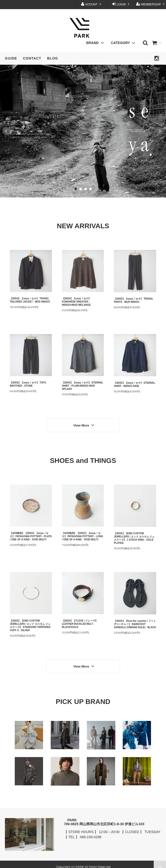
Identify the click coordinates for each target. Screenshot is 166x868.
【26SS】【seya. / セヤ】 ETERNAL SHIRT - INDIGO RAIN (135, 384)
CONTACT (32, 58)
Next (160, 131)
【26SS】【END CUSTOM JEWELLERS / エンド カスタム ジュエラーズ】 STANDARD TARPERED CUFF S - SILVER (30, 623)
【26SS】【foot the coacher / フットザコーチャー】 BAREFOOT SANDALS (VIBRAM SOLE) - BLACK (135, 622)
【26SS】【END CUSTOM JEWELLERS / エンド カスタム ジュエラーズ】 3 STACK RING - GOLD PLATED (134, 536)
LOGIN (121, 4)
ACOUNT (91, 4)
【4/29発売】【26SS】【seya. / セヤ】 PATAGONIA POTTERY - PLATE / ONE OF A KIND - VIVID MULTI (31, 534)
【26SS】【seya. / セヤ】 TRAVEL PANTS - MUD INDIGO (134, 300)
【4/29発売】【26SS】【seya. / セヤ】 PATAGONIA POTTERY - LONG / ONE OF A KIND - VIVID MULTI (83, 534)
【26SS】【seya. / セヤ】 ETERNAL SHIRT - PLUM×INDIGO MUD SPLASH (83, 386)
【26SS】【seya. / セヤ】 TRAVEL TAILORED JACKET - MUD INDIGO (30, 300)
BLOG (53, 58)
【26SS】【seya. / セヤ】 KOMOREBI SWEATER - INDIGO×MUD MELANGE (76, 302)
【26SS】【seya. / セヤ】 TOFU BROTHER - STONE (28, 384)
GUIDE (11, 58)
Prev (6, 131)
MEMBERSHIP (151, 4)
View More (84, 424)
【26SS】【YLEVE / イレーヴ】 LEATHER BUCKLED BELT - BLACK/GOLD (80, 621)
